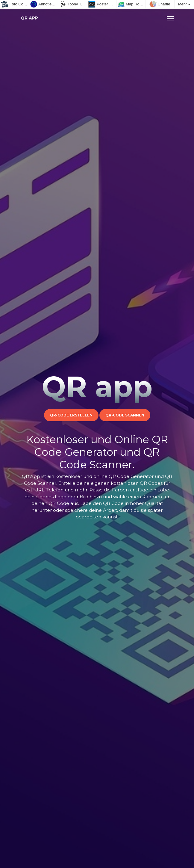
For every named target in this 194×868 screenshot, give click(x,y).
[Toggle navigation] (170, 18)
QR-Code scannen (125, 415)
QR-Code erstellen (71, 415)
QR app (29, 18)
